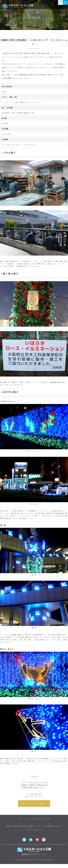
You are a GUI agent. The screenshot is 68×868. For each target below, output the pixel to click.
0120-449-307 (34, 796)
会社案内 (48, 828)
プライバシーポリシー (34, 832)
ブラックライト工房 (42, 821)
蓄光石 (9, 828)
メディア (39, 828)
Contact (57, 828)
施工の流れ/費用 (28, 828)
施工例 (17, 828)
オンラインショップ (26, 821)
